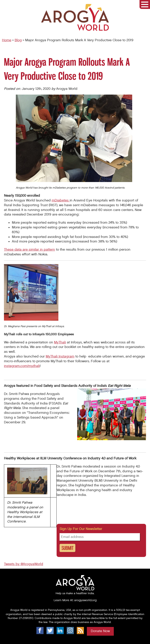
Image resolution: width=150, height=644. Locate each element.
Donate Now (100, 631)
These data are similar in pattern (29, 250)
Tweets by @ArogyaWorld (24, 564)
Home (7, 40)
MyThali (60, 342)
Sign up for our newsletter (81, 529)
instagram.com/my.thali (22, 366)
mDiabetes (61, 200)
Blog (18, 40)
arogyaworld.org (85, 600)
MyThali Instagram (60, 356)
